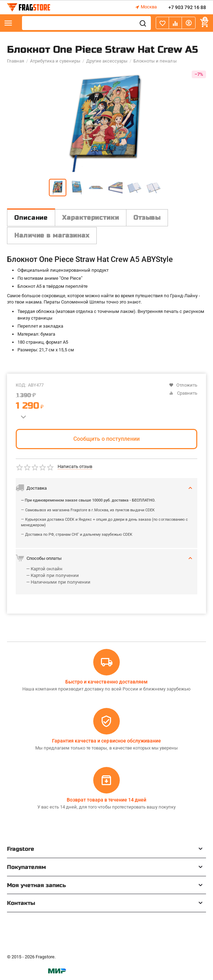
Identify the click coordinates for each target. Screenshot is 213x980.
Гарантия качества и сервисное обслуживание (106, 741)
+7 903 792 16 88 (187, 7)
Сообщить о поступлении (106, 439)
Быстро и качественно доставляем (106, 682)
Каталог (8, 23)
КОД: (21, 385)
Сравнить (183, 393)
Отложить (183, 385)
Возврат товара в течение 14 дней (106, 800)
